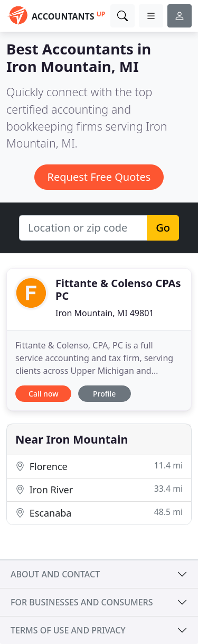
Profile (104, 394)
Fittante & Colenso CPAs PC (118, 289)
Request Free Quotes (99, 177)
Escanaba (99, 513)
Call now (43, 394)
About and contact (55, 574)
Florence (99, 466)
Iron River (99, 489)
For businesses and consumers (82, 602)
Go (163, 228)
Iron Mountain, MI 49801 (105, 313)
